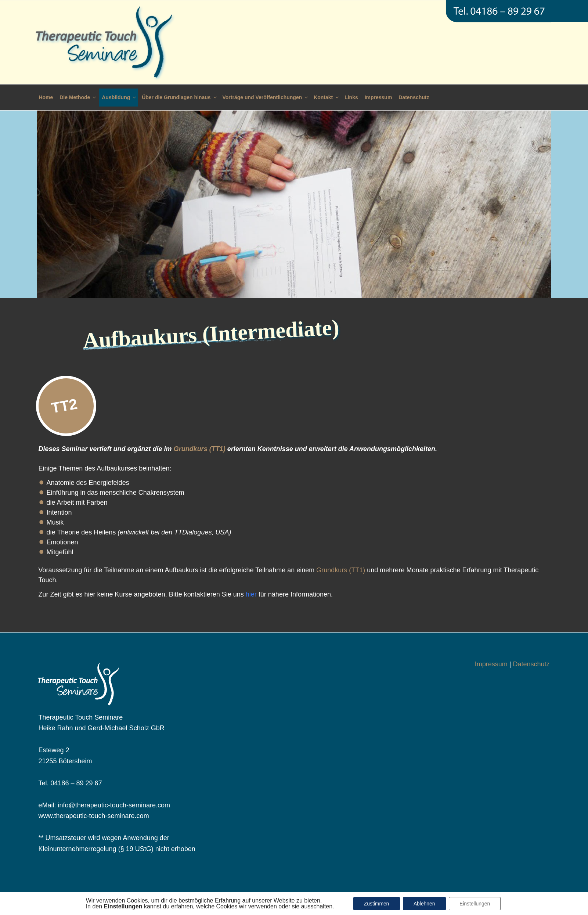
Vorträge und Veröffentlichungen (266, 97)
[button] (122, 906)
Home (46, 97)
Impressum (378, 97)
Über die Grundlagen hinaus (180, 97)
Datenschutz (414, 97)
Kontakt (327, 97)
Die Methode (78, 97)
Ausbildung (119, 97)
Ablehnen (424, 904)
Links (351, 97)
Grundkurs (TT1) (200, 449)
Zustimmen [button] (376, 904)
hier (251, 594)
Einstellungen (476, 904)
